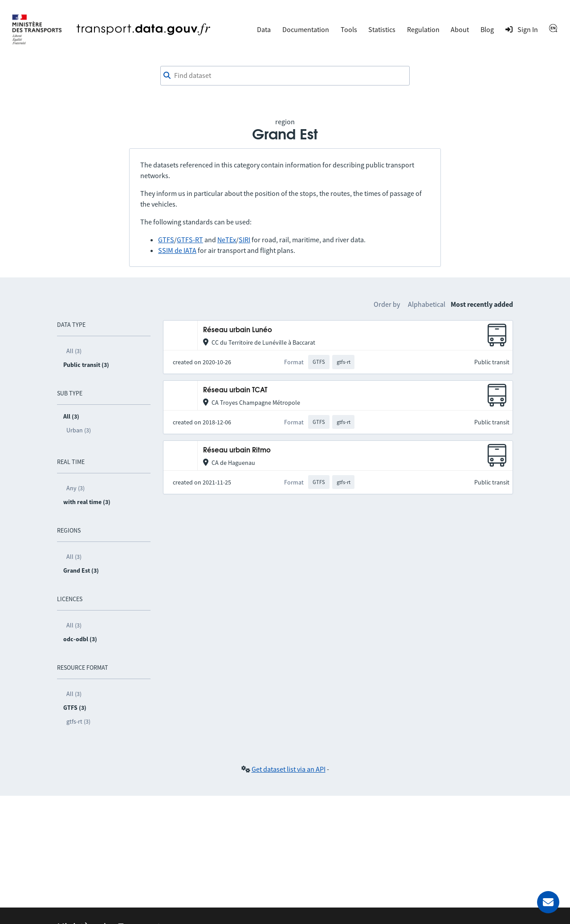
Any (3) (75, 488)
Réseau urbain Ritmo (237, 450)
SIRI (244, 240)
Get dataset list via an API (289, 769)
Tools (349, 29)
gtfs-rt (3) (78, 721)
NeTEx (227, 240)
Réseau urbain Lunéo (238, 330)
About (460, 29)
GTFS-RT (190, 240)
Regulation (423, 29)
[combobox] (285, 76)
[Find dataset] (285, 76)
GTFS (166, 240)
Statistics (382, 29)
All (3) (74, 351)
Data (264, 29)
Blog (487, 29)
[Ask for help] (548, 902)
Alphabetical (427, 304)
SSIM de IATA (177, 250)
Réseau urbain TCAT (235, 390)
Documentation (306, 29)
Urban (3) (79, 430)
